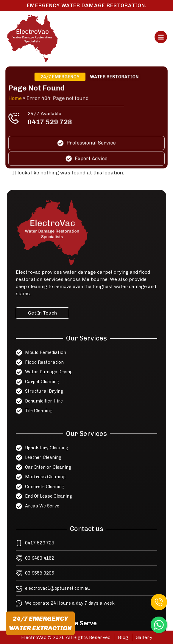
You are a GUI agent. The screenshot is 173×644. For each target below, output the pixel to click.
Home (17, 99)
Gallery (144, 637)
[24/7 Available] (16, 119)
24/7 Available (46, 114)
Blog (123, 637)
